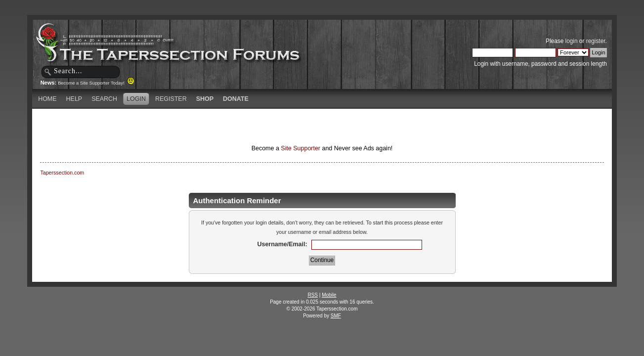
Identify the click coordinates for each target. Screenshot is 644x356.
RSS (313, 295)
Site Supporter (301, 148)
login (572, 41)
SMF (336, 316)
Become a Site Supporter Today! (96, 83)
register (596, 41)
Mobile (329, 295)
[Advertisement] (206, 126)
